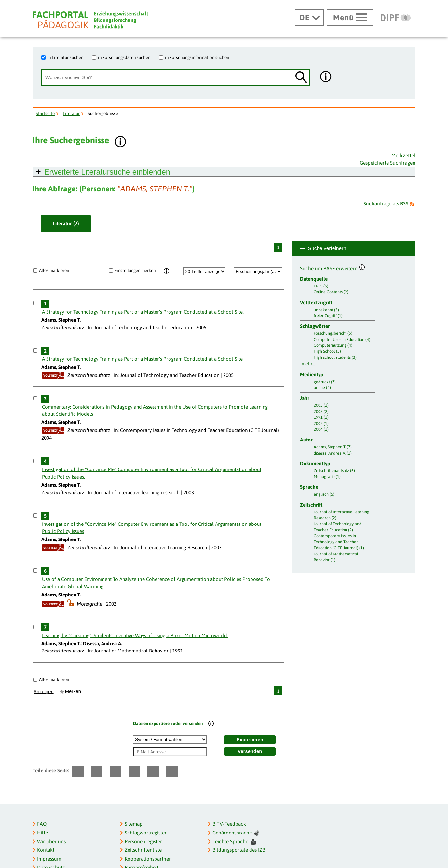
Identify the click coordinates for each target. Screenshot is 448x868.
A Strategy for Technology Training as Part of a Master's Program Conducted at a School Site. (143, 312)
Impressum (49, 859)
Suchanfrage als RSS (386, 204)
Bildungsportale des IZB (239, 850)
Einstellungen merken (135, 270)
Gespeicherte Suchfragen (388, 163)
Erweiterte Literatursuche (107, 172)
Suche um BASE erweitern (333, 268)
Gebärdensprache (236, 833)
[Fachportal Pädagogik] (90, 20)
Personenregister (143, 841)
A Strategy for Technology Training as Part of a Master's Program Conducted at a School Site (142, 359)
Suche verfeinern (327, 248)
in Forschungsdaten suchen (124, 57)
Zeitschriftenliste (143, 850)
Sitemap (134, 824)
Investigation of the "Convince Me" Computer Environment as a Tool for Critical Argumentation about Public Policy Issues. (152, 473)
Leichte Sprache (234, 842)
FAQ (42, 824)
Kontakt (46, 850)
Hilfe (42, 833)
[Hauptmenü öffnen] (350, 18)
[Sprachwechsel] (309, 18)
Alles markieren (54, 270)
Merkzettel (403, 155)
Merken (73, 691)
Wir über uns (51, 841)
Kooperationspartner (148, 859)
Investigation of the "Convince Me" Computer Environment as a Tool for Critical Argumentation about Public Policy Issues (152, 528)
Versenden (250, 751)
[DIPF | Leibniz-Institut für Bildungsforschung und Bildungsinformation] (396, 18)
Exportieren (250, 740)
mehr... (308, 364)
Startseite (45, 113)
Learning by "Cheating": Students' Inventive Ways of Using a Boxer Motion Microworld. (135, 635)
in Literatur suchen (65, 57)
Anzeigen (44, 692)
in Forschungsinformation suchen (197, 57)
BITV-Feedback (229, 824)
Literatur (71, 113)
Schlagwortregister (146, 833)
